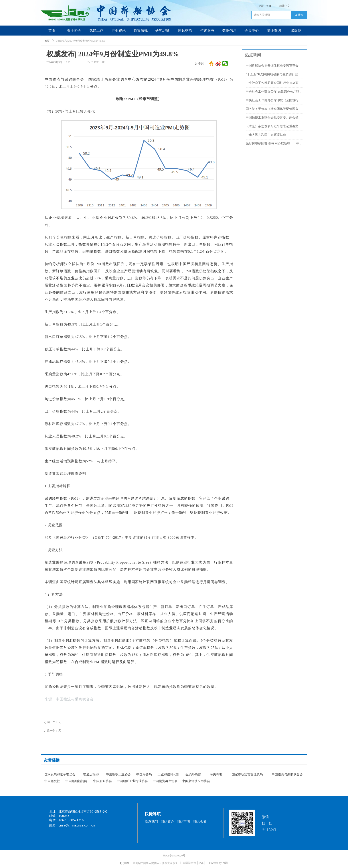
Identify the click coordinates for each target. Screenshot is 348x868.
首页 (47, 41)
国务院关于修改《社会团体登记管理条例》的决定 (275, 109)
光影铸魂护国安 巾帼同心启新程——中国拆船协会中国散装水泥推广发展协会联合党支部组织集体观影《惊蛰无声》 (275, 144)
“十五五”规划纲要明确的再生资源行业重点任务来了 (275, 74)
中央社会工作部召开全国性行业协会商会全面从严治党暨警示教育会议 (275, 83)
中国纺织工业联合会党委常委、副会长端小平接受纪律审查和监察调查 (275, 118)
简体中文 (285, 6)
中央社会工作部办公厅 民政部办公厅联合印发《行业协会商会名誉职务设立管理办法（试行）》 (275, 92)
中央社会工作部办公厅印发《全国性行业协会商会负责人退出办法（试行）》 (275, 100)
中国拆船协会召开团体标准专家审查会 (272, 66)
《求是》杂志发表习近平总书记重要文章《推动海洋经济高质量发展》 (275, 126)
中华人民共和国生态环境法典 (266, 135)
